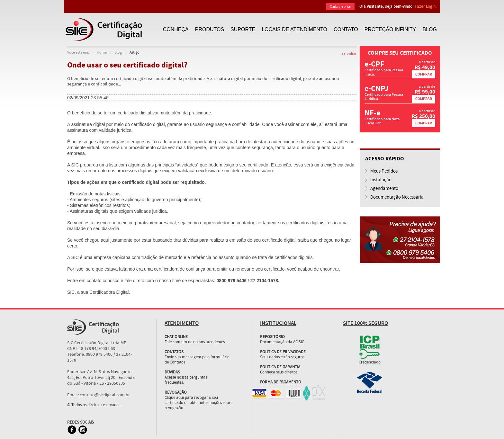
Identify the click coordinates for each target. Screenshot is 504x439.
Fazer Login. (426, 6)
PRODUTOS (210, 29)
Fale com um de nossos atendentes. (198, 337)
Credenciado (370, 363)
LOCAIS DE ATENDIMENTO (294, 29)
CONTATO (346, 29)
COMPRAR (424, 74)
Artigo (135, 53)
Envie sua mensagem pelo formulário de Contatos (197, 360)
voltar (352, 54)
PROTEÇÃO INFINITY (390, 29)
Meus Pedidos (384, 171)
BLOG (430, 29)
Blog (118, 53)
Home (102, 53)
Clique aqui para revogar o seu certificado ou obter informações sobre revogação (198, 403)
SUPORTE (243, 29)
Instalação (381, 180)
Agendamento (384, 189)
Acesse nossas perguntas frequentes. (186, 380)
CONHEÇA (176, 29)
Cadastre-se (340, 7)
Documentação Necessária (397, 197)
